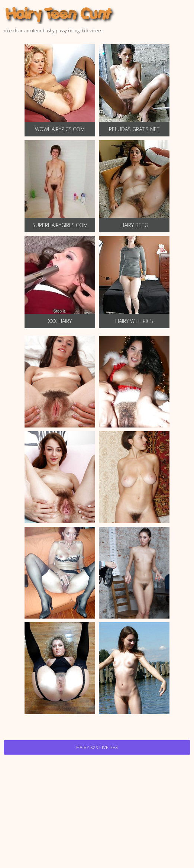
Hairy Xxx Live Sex (97, 747)
